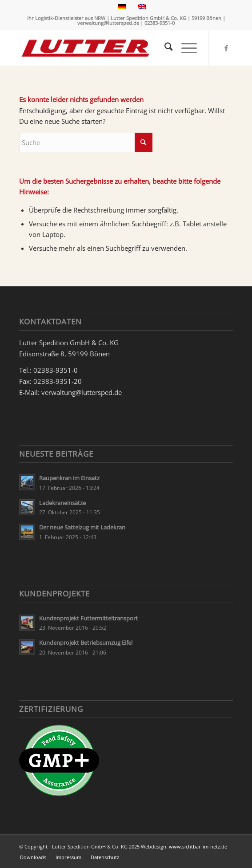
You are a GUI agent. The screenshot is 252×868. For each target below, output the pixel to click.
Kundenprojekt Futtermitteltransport (88, 618)
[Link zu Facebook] (226, 48)
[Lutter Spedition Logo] (105, 48)
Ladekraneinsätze (62, 503)
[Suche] (164, 48)
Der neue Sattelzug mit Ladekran (82, 527)
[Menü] (185, 48)
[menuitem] (164, 48)
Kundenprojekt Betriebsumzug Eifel (86, 643)
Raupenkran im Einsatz (69, 478)
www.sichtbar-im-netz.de (198, 846)
